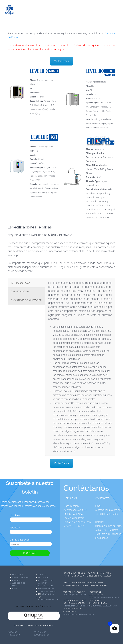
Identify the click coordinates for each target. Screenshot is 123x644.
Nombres (15, 515)
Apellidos (15, 528)
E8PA (15, 589)
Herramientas (46, 589)
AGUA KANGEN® (21, 577)
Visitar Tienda (62, 61)
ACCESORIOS (19, 583)
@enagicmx (46, 594)
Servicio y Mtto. (47, 591)
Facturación (46, 586)
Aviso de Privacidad (14, 633)
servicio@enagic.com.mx (103, 606)
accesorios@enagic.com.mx (105, 598)
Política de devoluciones (42, 633)
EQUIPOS (17, 580)
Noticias (43, 577)
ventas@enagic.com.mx (77, 595)
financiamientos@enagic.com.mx (82, 606)
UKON (15, 586)
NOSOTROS (18, 575)
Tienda (42, 575)
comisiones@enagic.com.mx (79, 614)
